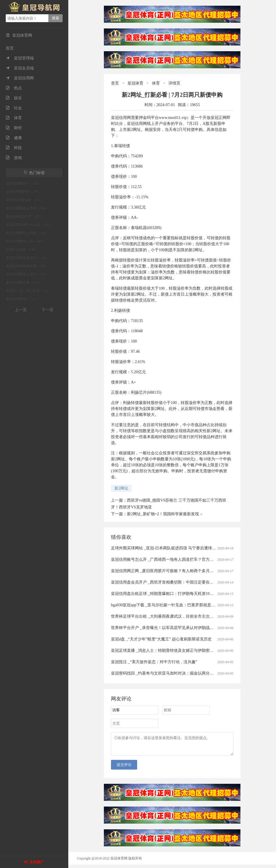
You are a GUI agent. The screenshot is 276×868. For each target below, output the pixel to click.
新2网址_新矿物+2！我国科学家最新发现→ (165, 514)
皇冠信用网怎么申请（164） (27, 208)
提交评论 (124, 768)
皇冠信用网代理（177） (24, 192)
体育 (14, 118)
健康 (14, 138)
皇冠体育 (135, 83)
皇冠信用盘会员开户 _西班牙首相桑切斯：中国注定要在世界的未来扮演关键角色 (182, 582)
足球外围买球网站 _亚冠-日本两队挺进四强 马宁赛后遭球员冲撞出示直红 (175, 548)
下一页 (48, 310)
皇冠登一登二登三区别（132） (29, 291)
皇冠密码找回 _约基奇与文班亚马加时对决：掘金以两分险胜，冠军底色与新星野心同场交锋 (192, 673)
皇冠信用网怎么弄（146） (25, 241)
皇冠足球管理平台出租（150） (29, 225)
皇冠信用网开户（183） (24, 184)
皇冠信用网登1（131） (23, 299)
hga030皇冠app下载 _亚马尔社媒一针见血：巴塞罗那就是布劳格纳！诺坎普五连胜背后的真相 (193, 605)
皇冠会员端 (20, 68)
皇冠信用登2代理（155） (24, 217)
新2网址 (121, 488)
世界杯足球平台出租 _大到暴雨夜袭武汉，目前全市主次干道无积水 (170, 616)
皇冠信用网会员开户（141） (27, 258)
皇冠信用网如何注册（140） (27, 266)
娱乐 (14, 98)
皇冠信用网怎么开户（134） (27, 274)
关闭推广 (37, 862)
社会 (14, 108)
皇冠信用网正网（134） (24, 283)
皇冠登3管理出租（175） (24, 200)
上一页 (21, 310)
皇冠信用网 (20, 78)
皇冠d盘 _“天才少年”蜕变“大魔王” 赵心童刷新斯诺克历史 (161, 639)
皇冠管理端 (20, 58)
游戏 (14, 158)
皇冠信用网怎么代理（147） (27, 233)
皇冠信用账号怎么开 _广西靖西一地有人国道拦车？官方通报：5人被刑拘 (175, 559)
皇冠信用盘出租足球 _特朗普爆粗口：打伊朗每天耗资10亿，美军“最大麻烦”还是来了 (186, 594)
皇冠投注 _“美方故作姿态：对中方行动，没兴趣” (154, 662)
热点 (14, 88)
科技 (14, 148)
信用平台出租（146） (22, 250)
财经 (14, 128)
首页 (10, 48)
